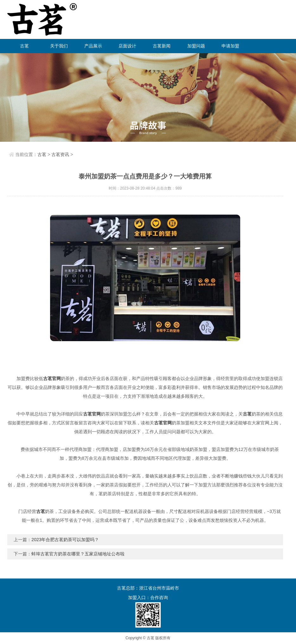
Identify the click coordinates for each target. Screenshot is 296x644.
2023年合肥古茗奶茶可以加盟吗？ (65, 540)
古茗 (24, 46)
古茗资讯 (60, 154)
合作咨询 (159, 597)
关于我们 (59, 46)
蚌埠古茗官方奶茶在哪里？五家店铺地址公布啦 (78, 554)
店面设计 (127, 46)
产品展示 (93, 46)
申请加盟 (230, 46)
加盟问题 (196, 46)
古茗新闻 (162, 46)
